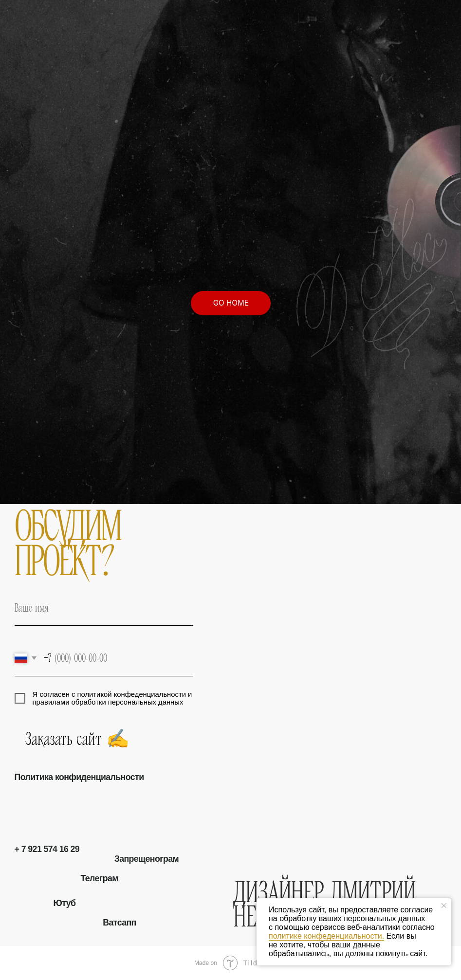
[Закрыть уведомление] (444, 906)
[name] (104, 608)
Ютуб (64, 903)
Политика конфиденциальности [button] (79, 777)
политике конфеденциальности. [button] (326, 936)
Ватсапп (119, 923)
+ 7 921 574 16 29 (47, 849)
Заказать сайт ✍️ (31, 738)
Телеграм (99, 878)
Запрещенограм (147, 859)
